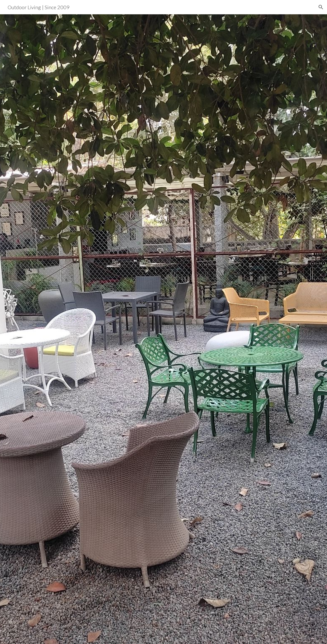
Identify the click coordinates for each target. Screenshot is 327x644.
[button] (321, 7)
